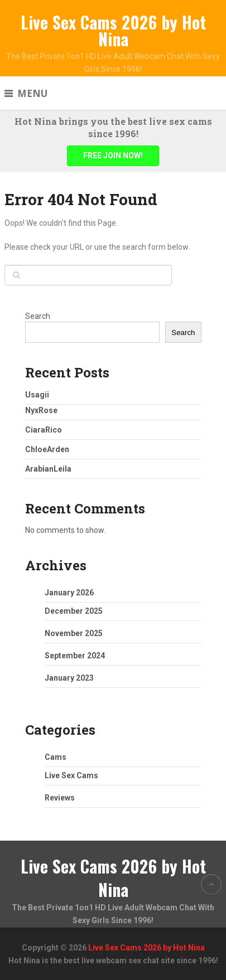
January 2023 (69, 678)
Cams (56, 757)
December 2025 (74, 611)
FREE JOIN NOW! (113, 156)
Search (38, 316)
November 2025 (74, 633)
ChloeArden (47, 449)
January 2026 (69, 593)
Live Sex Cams (71, 775)
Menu (32, 93)
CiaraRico (44, 430)
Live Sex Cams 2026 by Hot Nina (113, 30)
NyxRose (41, 410)
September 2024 (75, 656)
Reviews (60, 798)
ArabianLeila (48, 469)
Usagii (37, 395)
